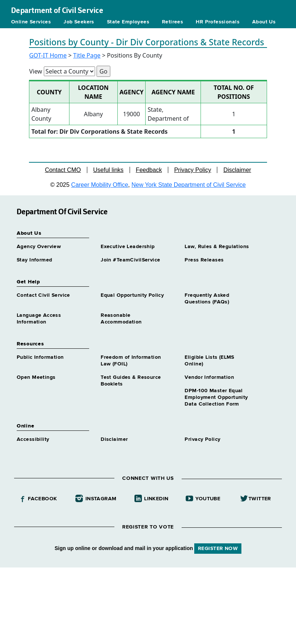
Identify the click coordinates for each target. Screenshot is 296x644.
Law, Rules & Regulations (217, 247)
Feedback (149, 170)
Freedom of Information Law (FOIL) (131, 361)
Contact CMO (63, 170)
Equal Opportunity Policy (132, 295)
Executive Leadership (128, 247)
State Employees (128, 22)
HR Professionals (218, 22)
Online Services (31, 22)
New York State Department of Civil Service (189, 185)
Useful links (108, 170)
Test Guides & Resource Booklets (131, 381)
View (35, 71)
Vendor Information (209, 377)
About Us (264, 22)
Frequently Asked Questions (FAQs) (207, 299)
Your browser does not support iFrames (148, 605)
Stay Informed (34, 260)
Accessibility (33, 439)
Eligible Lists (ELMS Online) (209, 361)
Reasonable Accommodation (121, 319)
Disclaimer (237, 170)
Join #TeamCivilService (130, 260)
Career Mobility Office (100, 185)
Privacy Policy (193, 170)
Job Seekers (79, 22)
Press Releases (204, 260)
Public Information (40, 357)
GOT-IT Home (48, 55)
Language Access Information (39, 319)
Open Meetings (36, 377)
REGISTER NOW (218, 549)
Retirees (173, 22)
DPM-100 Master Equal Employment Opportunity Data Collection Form (216, 397)
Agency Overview (39, 247)
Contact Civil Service (43, 295)
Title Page (87, 55)
